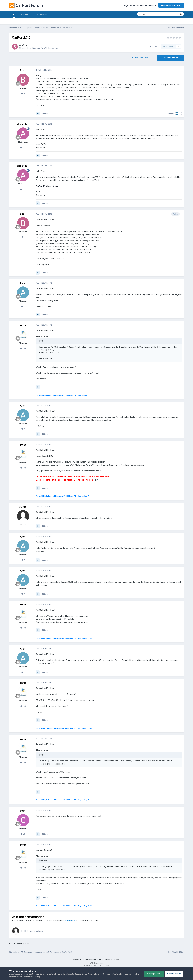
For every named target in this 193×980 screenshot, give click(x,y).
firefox (22, 325)
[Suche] (151, 14)
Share (154, 47)
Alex (22, 283)
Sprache (76, 960)
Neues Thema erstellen (142, 58)
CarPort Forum (26, 5)
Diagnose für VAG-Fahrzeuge (45, 48)
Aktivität (25, 14)
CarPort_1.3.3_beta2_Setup (47, 186)
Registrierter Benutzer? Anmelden (140, 5)
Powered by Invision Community (97, 965)
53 (23, 834)
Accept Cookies (153, 974)
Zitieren (45, 113)
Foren (14, 15)
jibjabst (171, 113)
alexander (23, 124)
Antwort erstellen (170, 58)
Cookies (118, 960)
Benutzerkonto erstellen (171, 5)
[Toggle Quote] (40, 341)
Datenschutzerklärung (93, 960)
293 (23, 348)
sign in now (70, 920)
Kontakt (108, 960)
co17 (23, 811)
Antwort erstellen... (33, 931)
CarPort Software (40, 14)
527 (23, 147)
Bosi (25, 45)
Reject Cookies (174, 974)
